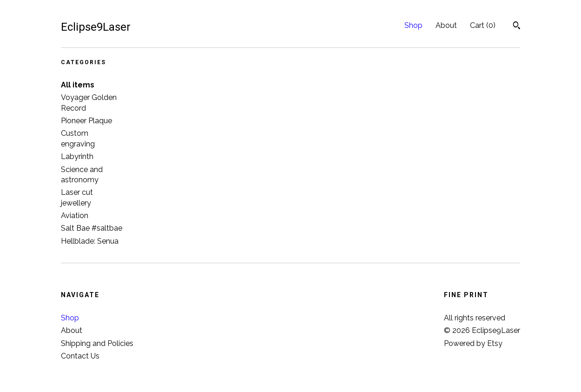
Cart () (483, 25)
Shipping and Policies (97, 343)
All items (78, 85)
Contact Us (80, 356)
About (446, 25)
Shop (413, 25)
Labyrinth (77, 156)
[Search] (517, 27)
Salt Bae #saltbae (92, 228)
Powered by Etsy (473, 343)
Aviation (75, 216)
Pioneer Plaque (86, 121)
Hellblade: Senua (90, 241)
